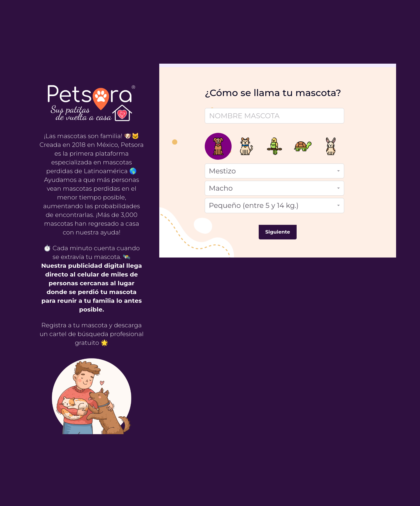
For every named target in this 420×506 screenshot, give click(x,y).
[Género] (274, 188)
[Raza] (274, 171)
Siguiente (278, 232)
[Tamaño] (274, 205)
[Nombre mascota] (274, 116)
